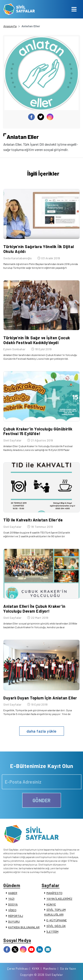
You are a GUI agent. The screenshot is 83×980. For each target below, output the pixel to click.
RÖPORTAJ (16, 916)
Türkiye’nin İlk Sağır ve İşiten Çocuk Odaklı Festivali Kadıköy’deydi (37, 340)
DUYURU (14, 921)
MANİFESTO (54, 893)
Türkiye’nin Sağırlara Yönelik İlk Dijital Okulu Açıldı (39, 249)
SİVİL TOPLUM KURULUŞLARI (55, 912)
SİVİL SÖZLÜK (56, 926)
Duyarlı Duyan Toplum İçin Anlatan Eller (40, 698)
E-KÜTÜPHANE (57, 920)
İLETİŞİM (52, 932)
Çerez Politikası (18, 969)
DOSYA (13, 904)
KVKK (36, 969)
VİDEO (12, 910)
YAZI (11, 899)
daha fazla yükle (42, 731)
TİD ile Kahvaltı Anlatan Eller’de (33, 520)
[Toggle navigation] (74, 9)
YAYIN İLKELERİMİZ (59, 899)
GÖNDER (42, 800)
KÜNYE (51, 904)
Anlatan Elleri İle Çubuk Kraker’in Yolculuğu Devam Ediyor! (34, 609)
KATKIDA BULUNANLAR (24, 927)
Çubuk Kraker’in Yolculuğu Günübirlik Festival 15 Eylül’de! (38, 431)
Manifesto (50, 969)
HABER (13, 893)
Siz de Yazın (68, 969)
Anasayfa (10, 26)
